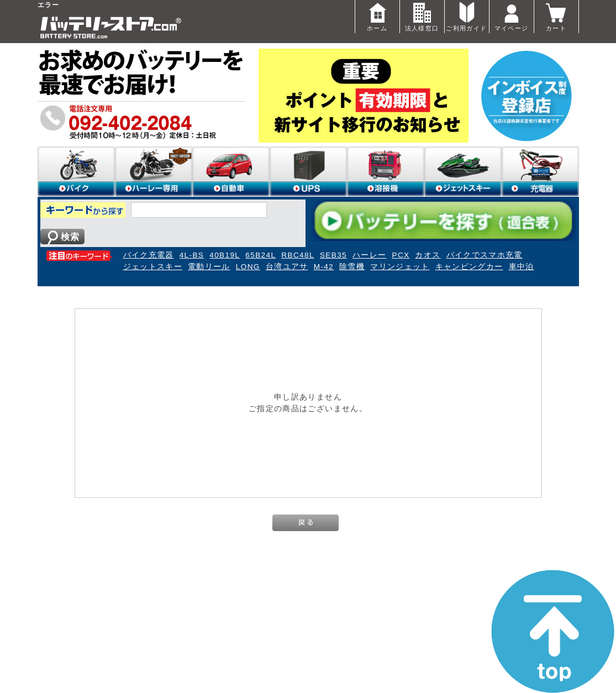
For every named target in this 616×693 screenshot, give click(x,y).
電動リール (209, 267)
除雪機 (352, 267)
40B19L (225, 255)
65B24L (260, 255)
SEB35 (333, 255)
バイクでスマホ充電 (485, 255)
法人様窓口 (422, 16)
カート (556, 16)
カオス (428, 255)
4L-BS (192, 255)
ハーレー (369, 255)
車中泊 (522, 267)
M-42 (324, 267)
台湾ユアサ (287, 267)
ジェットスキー (153, 267)
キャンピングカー (469, 267)
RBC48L (298, 255)
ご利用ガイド (466, 16)
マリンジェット (400, 267)
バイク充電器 (149, 255)
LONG (248, 267)
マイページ (512, 16)
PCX (401, 255)
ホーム (377, 16)
